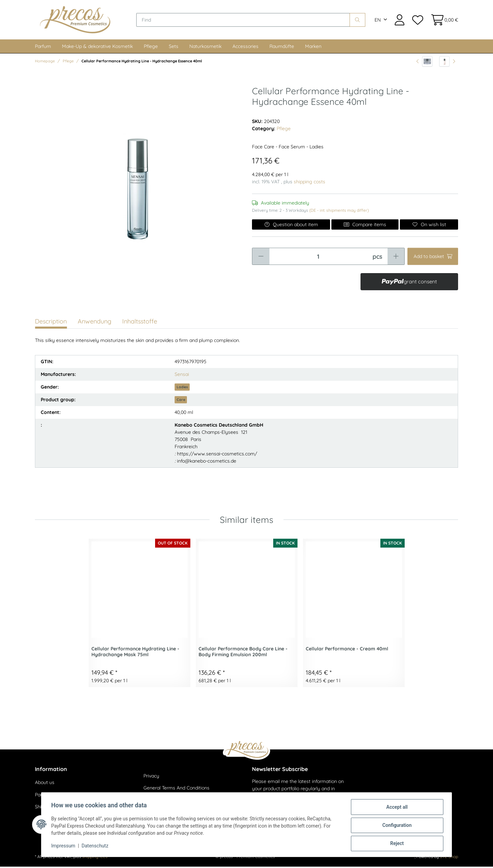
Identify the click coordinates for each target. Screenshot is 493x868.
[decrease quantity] (261, 258)
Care (181, 401)
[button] (400, 20)
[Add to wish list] (429, 226)
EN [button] (378, 21)
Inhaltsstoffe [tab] (140, 323)
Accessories (245, 48)
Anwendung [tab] (94, 323)
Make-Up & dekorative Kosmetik (97, 48)
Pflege (151, 48)
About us (45, 784)
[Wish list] (417, 20)
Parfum (43, 48)
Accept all (396, 808)
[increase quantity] (396, 258)
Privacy (151, 777)
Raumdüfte (282, 48)
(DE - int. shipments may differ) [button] (339, 212)
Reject (396, 844)
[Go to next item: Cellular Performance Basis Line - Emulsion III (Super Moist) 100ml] (447, 63)
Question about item (291, 226)
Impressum (64, 847)
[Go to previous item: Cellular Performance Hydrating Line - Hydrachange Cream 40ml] (424, 63)
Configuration (396, 826)
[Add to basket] (433, 258)
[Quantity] (318, 258)
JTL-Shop (449, 858)
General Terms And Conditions (176, 790)
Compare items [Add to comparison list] (365, 226)
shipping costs (309, 183)
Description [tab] (51, 323)
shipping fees (95, 858)
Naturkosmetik (205, 48)
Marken (313, 48)
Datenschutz (96, 847)
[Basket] (443, 20)
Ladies (182, 388)
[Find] (245, 21)
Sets (174, 48)
